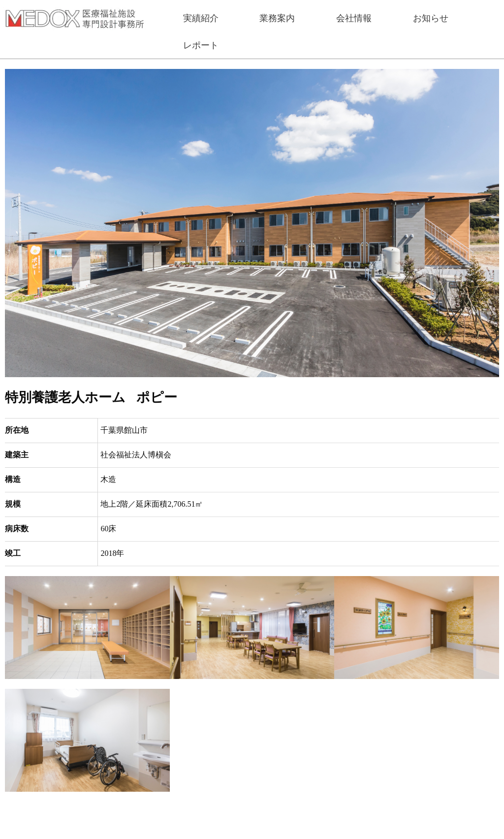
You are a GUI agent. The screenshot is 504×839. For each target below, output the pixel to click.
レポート (201, 45)
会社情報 (354, 18)
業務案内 (277, 18)
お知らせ (431, 18)
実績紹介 (201, 18)
